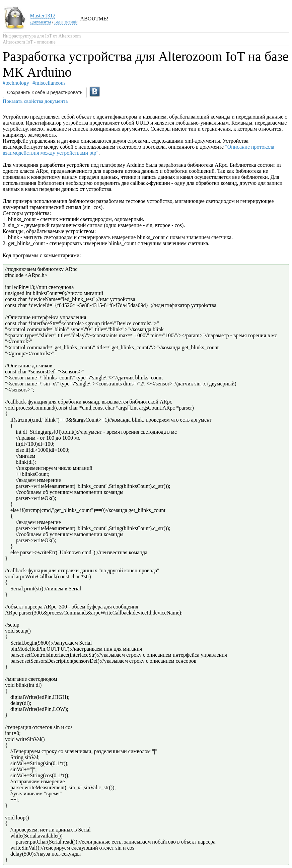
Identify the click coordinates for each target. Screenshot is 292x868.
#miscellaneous (49, 83)
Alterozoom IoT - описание (29, 42)
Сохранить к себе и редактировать (45, 92)
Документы (40, 22)
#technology (16, 83)
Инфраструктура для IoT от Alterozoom (42, 36)
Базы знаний (66, 22)
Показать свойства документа (35, 101)
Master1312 (43, 16)
